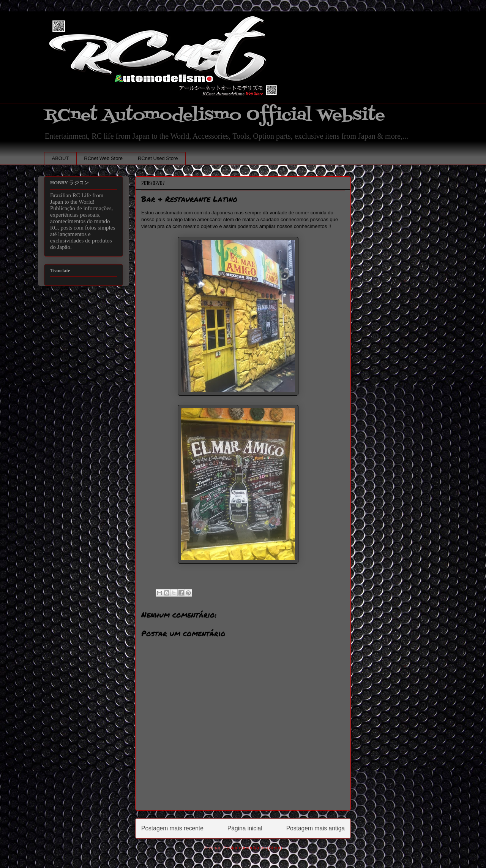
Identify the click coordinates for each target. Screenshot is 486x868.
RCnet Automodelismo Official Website (215, 115)
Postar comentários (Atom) (253, 848)
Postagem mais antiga (316, 828)
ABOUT (61, 158)
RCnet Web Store (103, 158)
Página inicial (245, 828)
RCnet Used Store (158, 158)
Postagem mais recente (172, 828)
